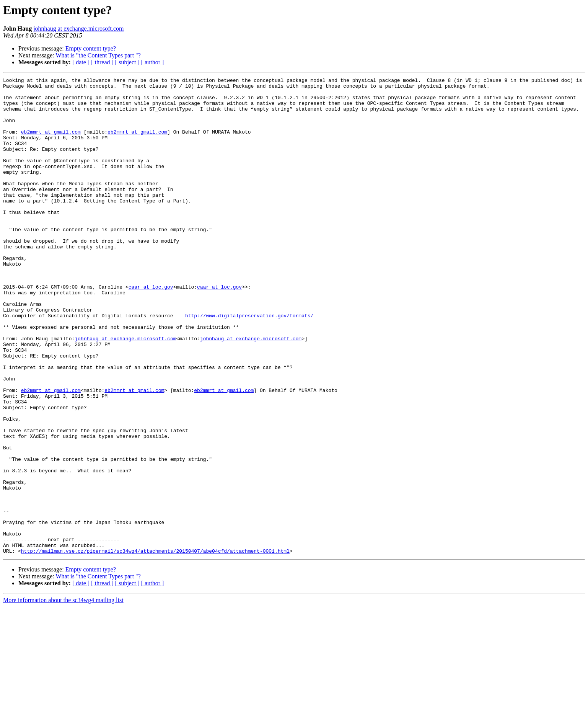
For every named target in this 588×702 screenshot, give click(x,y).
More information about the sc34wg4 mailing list (63, 695)
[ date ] (81, 62)
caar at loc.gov (151, 329)
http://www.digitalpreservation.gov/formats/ (249, 364)
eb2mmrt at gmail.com (51, 143)
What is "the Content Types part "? (98, 55)
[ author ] (153, 62)
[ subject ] (127, 62)
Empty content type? (91, 48)
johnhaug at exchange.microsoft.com (78, 29)
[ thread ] (102, 62)
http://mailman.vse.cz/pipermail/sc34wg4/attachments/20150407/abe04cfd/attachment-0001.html (155, 646)
